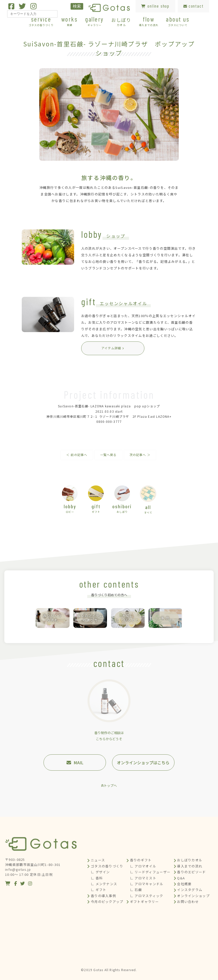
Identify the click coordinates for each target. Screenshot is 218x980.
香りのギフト (141, 860)
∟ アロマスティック (147, 896)
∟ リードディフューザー (150, 872)
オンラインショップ (193, 896)
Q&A (181, 878)
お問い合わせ (188, 902)
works (70, 21)
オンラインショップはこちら (143, 763)
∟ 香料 (97, 878)
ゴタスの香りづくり (107, 866)
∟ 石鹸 (136, 890)
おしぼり (121, 22)
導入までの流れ (190, 866)
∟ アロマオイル (143, 866)
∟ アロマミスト (143, 878)
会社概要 (184, 884)
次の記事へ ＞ (140, 455)
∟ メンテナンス (104, 884)
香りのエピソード (191, 872)
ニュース (98, 860)
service (41, 21)
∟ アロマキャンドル (147, 884)
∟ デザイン (100, 872)
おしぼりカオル (190, 860)
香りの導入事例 (103, 896)
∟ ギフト (99, 890)
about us (178, 21)
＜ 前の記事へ (77, 455)
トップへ (110, 785)
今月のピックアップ (107, 902)
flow (149, 21)
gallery (94, 21)
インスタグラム (190, 890)
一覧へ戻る (108, 455)
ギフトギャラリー (144, 902)
